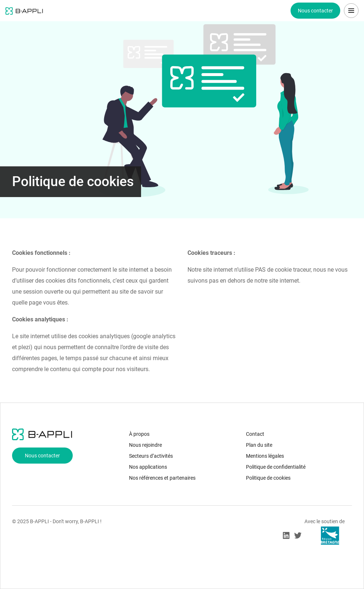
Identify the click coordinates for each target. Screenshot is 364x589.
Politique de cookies (268, 478)
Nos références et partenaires (162, 478)
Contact (255, 434)
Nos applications (148, 467)
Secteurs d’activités (151, 456)
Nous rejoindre (145, 445)
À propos (139, 434)
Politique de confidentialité (276, 467)
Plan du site (259, 445)
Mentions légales (265, 456)
